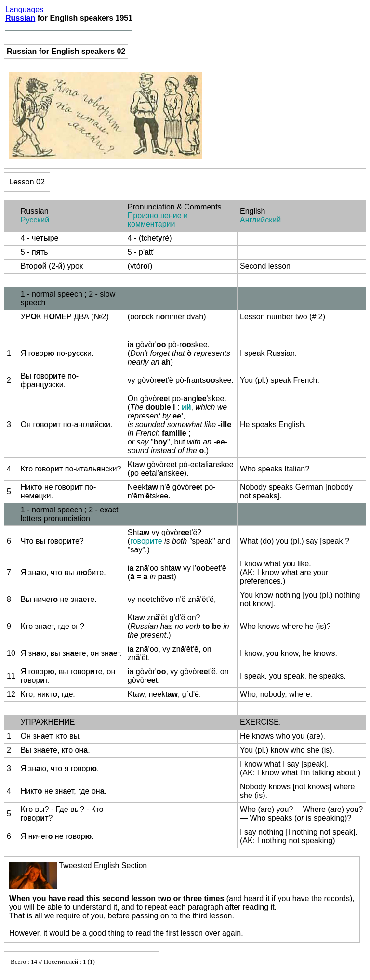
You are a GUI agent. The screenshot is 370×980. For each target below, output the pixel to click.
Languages (24, 9)
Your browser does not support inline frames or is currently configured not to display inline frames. (81, 964)
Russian (20, 18)
